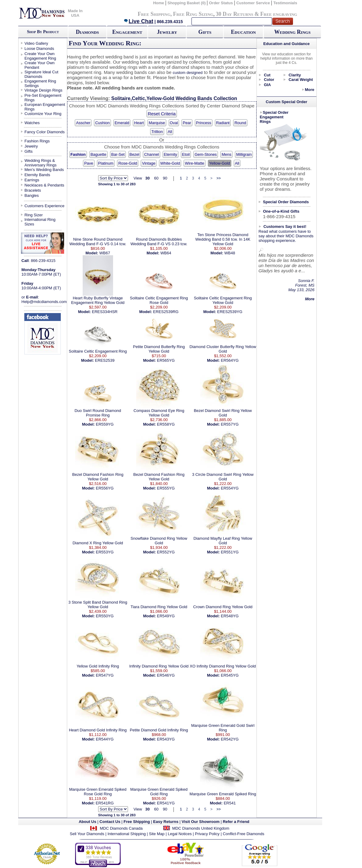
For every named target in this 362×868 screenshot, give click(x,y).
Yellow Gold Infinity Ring (98, 666)
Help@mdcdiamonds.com (44, 302)
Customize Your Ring (43, 114)
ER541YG (166, 803)
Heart (139, 123)
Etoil (186, 154)
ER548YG (230, 616)
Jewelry (167, 32)
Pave (89, 163)
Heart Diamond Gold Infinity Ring (98, 730)
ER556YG (105, 488)
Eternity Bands (38, 175)
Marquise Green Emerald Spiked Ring (223, 794)
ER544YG (105, 739)
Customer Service (253, 3)
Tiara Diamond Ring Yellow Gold (159, 607)
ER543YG (166, 739)
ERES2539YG (230, 312)
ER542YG (230, 739)
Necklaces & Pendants (45, 185)
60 (156, 178)
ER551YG (230, 552)
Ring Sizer (34, 215)
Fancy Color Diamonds (45, 132)
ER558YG (166, 424)
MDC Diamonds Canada (121, 828)
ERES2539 (105, 360)
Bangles (32, 195)
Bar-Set (118, 154)
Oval (174, 123)
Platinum (106, 163)
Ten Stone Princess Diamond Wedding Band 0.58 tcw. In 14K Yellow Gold (223, 239)
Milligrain (244, 154)
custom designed (188, 73)
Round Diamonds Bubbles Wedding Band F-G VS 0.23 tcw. (159, 242)
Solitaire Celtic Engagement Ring (98, 351)
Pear (187, 123)
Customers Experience (45, 206)
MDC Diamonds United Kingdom (201, 828)
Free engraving (279, 14)
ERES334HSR (105, 312)
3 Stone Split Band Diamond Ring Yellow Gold (98, 605)
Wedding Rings (292, 32)
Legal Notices (180, 834)
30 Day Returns (234, 14)
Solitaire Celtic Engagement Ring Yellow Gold (223, 300)
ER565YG (166, 360)
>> (219, 178)
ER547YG (105, 675)
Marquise (157, 123)
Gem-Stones (206, 154)
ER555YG (166, 488)
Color (269, 80)
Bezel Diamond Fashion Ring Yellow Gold (98, 477)
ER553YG (105, 552)
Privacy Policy (207, 834)
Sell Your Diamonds (87, 834)
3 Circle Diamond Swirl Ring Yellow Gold (223, 477)
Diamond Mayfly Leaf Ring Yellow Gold (223, 541)
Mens (226, 154)
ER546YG (166, 675)
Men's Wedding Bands (44, 170)
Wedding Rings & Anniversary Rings (41, 163)
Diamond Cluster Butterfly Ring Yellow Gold (223, 349)
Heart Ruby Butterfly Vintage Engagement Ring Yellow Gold (98, 300)
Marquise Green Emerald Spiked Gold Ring (159, 792)
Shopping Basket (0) (187, 3)
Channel (151, 154)
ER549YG (166, 616)
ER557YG (230, 424)
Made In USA (75, 13)
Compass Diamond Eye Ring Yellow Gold (159, 413)
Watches (32, 123)
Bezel (134, 154)
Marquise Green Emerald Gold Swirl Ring (223, 728)
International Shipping (127, 834)
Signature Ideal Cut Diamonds (41, 74)
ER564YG (230, 360)
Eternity (171, 154)
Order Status (221, 3)
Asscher (83, 123)
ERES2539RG (166, 312)
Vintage (149, 163)
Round (240, 123)
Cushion (102, 123)
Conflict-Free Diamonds (244, 834)
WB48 (230, 253)
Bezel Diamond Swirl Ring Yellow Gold (223, 413)
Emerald (122, 123)
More (310, 90)
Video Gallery (36, 43)
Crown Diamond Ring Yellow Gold (223, 607)
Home (159, 3)
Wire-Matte (195, 163)
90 (165, 178)
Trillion (157, 132)
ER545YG (230, 675)
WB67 (105, 253)
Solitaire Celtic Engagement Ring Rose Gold (159, 300)
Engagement (127, 32)
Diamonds (88, 32)
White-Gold (170, 163)
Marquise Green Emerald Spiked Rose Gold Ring (98, 792)
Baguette (98, 154)
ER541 (230, 803)
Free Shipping (154, 14)
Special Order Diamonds (286, 202)
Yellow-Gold (220, 163)
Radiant (223, 123)
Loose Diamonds (40, 49)
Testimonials (285, 3)
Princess (204, 123)
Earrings (32, 180)
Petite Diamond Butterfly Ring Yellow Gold (159, 349)
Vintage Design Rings (44, 90)
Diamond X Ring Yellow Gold (98, 543)
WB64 (166, 253)
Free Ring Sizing (193, 14)
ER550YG (105, 616)
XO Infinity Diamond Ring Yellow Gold (223, 666)
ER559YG (105, 424)
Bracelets (33, 190)
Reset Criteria (162, 114)
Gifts (205, 32)
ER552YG (166, 552)
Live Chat (138, 21)
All (170, 132)
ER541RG (105, 803)
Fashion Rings (37, 141)
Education (243, 32)
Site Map (157, 834)
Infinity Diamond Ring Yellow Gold (159, 666)
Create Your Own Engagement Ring (40, 56)
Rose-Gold (128, 163)
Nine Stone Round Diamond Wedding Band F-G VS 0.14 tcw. (98, 242)
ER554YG (230, 488)
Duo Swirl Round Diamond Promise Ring (98, 413)
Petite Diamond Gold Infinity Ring (159, 730)
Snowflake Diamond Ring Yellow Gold (159, 541)
